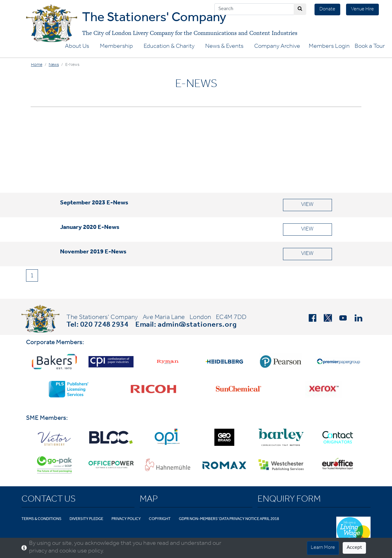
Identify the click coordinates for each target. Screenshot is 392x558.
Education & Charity (169, 47)
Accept (354, 548)
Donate (327, 9)
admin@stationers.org (197, 325)
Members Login (329, 47)
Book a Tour (370, 47)
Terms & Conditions (41, 519)
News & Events (224, 47)
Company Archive (277, 47)
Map (149, 500)
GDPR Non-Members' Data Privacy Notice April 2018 (229, 519)
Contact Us (49, 500)
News (54, 65)
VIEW (307, 205)
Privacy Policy (126, 519)
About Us (77, 47)
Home (37, 65)
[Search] (254, 9)
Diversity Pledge (86, 519)
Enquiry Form (289, 500)
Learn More (323, 548)
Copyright (160, 519)
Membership (116, 47)
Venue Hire (362, 9)
